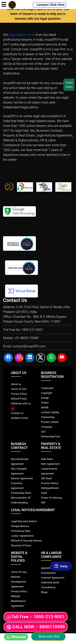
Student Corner (20, 418)
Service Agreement (22, 478)
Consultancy (48, 587)
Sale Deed (47, 459)
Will (43, 503)
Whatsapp (16, 637)
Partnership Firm (51, 436)
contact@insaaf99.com (29, 346)
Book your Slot (48, 636)
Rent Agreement (50, 464)
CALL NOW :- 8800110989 (36, 627)
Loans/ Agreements (22, 536)
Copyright (47, 393)
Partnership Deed (21, 493)
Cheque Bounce (20, 526)
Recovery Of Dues (21, 545)
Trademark (47, 388)
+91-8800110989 (26, 338)
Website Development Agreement (19, 582)
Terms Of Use (19, 572)
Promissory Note (21, 531)
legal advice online (22, 35)
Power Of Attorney (52, 498)
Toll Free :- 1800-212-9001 (36, 617)
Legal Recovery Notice (24, 521)
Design (45, 398)
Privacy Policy (19, 394)
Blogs (44, 592)
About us (16, 384)
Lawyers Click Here (49, 5)
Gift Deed (47, 478)
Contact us (17, 413)
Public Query (71, 85)
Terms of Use (19, 389)
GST (44, 432)
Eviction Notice (50, 483)
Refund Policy (19, 399)
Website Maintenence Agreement (18, 601)
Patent (45, 403)
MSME (45, 407)
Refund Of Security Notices (26, 541)
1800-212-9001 (32, 330)
